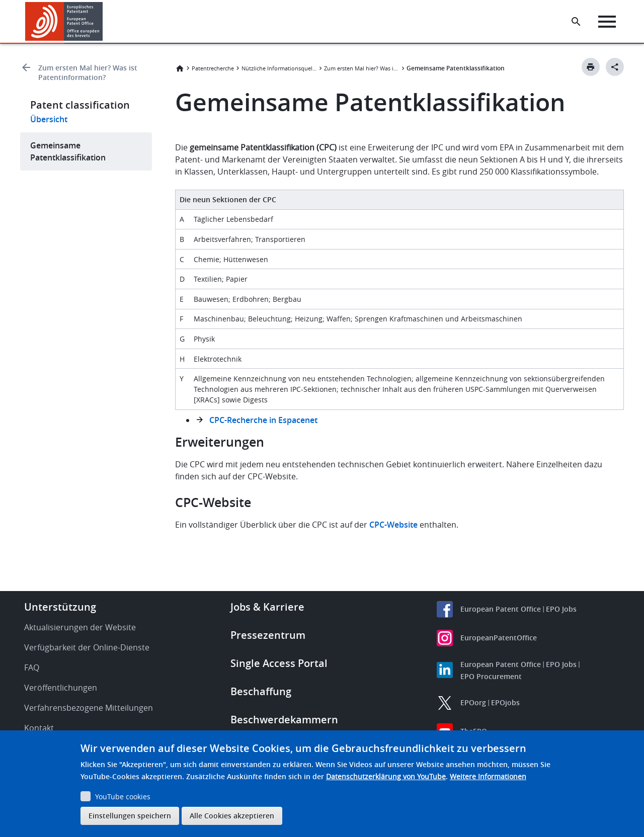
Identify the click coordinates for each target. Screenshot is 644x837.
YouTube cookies (123, 797)
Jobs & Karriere (267, 607)
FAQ (32, 667)
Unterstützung (60, 607)
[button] (104, 22)
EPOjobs (505, 702)
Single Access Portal (279, 663)
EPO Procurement (491, 676)
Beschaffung (261, 691)
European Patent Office (501, 609)
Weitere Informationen (488, 776)
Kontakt (39, 728)
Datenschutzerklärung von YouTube (386, 776)
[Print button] (591, 67)
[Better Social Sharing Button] (615, 67)
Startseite (180, 68)
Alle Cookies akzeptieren (232, 816)
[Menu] (607, 22)
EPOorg (473, 702)
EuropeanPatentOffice (499, 638)
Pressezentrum (268, 635)
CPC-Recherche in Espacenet (263, 420)
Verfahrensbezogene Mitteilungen (89, 708)
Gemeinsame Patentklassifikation (68, 151)
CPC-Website (393, 525)
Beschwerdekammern (284, 720)
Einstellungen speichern (130, 816)
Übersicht (49, 119)
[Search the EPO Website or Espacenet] (576, 22)
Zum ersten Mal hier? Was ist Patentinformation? (88, 72)
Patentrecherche (213, 68)
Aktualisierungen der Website (80, 627)
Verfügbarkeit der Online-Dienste (87, 647)
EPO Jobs (561, 609)
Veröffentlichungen (61, 688)
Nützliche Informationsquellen (279, 68)
